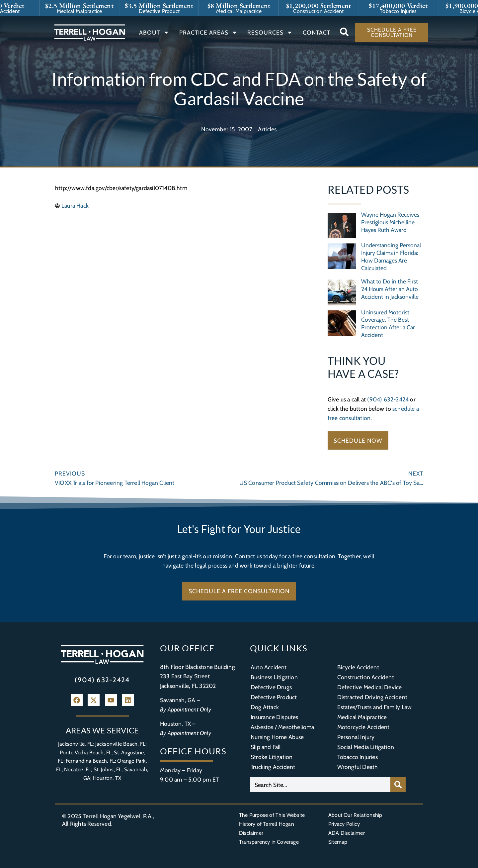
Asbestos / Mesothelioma (282, 727)
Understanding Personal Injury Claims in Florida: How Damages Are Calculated (391, 257)
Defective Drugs (271, 687)
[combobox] (320, 785)
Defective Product (274, 697)
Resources (270, 33)
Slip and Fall (266, 747)
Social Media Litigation (366, 747)
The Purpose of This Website (272, 815)
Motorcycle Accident (363, 727)
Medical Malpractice (362, 717)
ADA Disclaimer (347, 833)
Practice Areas (208, 33)
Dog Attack (265, 707)
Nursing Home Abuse (277, 737)
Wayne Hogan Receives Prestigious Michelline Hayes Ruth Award (390, 222)
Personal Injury (356, 737)
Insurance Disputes (275, 717)
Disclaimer (251, 833)
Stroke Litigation (272, 757)
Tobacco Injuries (358, 757)
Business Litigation (274, 677)
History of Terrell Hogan (267, 824)
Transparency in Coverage (269, 842)
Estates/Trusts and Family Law (375, 707)
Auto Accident (269, 667)
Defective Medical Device (370, 687)
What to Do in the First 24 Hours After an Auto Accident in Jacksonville (390, 289)
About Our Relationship (355, 815)
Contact (317, 32)
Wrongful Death (358, 767)
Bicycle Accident (358, 667)
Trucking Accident (273, 767)
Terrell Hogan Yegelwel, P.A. (118, 816)
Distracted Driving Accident (372, 697)
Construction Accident (366, 677)
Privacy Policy (344, 824)
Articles (267, 129)
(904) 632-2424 (388, 399)
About (154, 33)
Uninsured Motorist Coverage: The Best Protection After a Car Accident (388, 324)
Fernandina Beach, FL (90, 761)
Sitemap (338, 842)
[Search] (398, 785)
